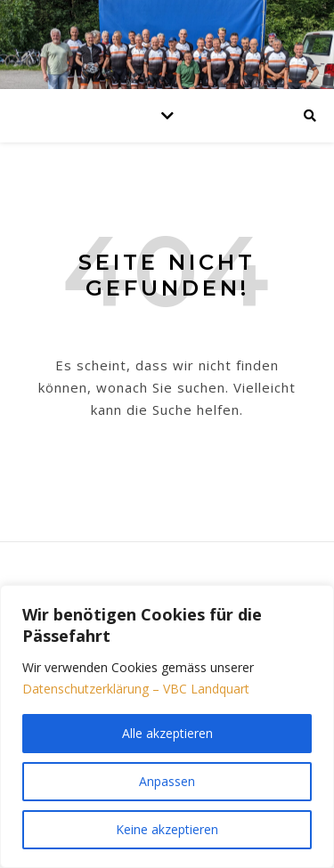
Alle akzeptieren (167, 733)
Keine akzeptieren (167, 829)
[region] (167, 726)
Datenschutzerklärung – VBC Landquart (136, 689)
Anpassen (167, 781)
